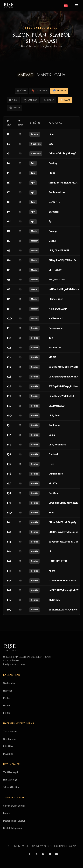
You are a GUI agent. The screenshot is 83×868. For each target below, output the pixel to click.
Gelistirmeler (10, 739)
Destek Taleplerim (13, 828)
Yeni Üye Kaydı (11, 772)
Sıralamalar (9, 683)
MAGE (65, 100)
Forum (7, 813)
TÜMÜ (21, 91)
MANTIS (44, 75)
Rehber (7, 698)
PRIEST (14, 108)
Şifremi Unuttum (12, 787)
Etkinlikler (8, 746)
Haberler (8, 691)
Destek (7, 706)
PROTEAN (59, 91)
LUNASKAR (39, 91)
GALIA (60, 75)
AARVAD (26, 75)
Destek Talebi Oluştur (14, 821)
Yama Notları (10, 732)
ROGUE (48, 100)
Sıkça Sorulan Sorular (14, 806)
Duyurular (8, 754)
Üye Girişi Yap (10, 780)
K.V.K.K (7, 713)
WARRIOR (30, 100)
